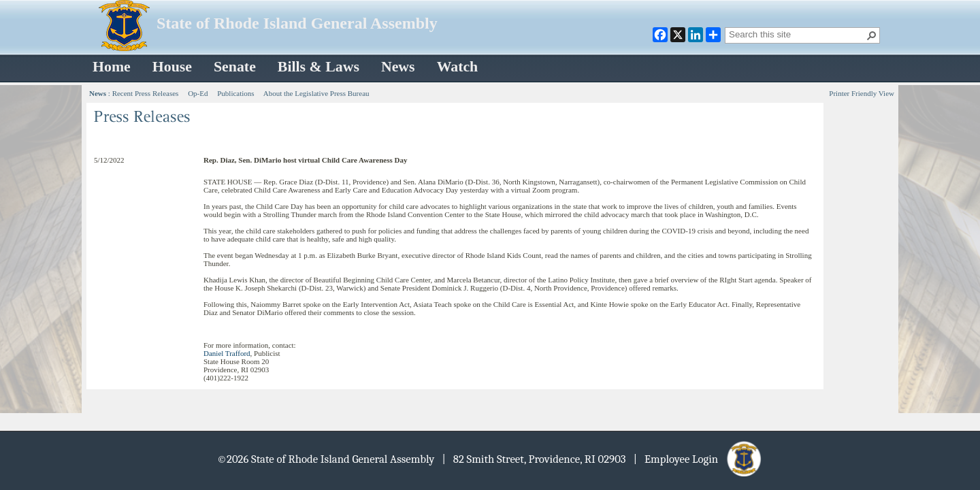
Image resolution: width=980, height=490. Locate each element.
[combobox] (797, 34)
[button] (872, 35)
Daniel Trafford (227, 353)
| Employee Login (699, 459)
